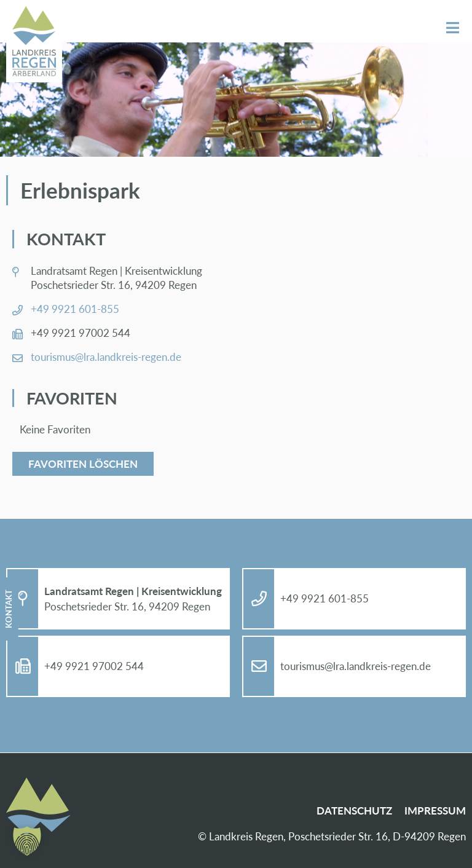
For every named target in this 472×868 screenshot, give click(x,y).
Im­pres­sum (435, 811)
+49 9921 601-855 (75, 309)
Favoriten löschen (83, 464)
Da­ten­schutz (354, 811)
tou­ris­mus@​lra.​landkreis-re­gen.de (106, 357)
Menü (453, 28)
